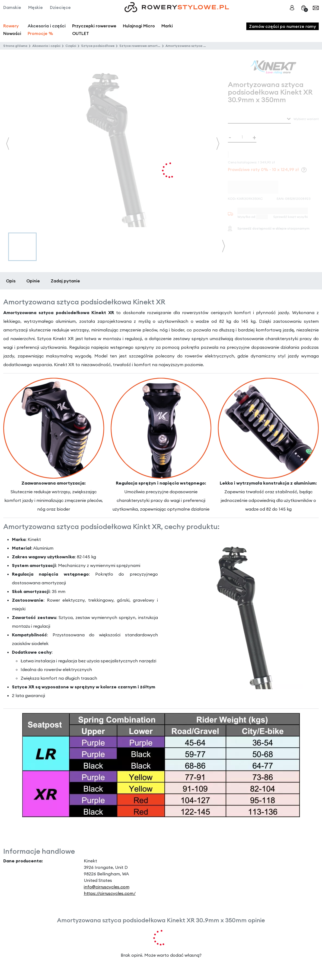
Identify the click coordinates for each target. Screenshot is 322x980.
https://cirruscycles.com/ (110, 893)
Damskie (12, 7)
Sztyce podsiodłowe (98, 46)
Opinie (33, 281)
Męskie (36, 7)
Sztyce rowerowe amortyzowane (146, 46)
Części (71, 46)
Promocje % (40, 33)
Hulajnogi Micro (139, 26)
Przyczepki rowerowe (94, 26)
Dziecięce (60, 7)
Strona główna (15, 46)
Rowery (11, 26)
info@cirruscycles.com (107, 887)
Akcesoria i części (46, 46)
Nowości (12, 33)
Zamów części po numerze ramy (283, 26)
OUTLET (81, 33)
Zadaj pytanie (65, 281)
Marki (167, 26)
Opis (11, 281)
